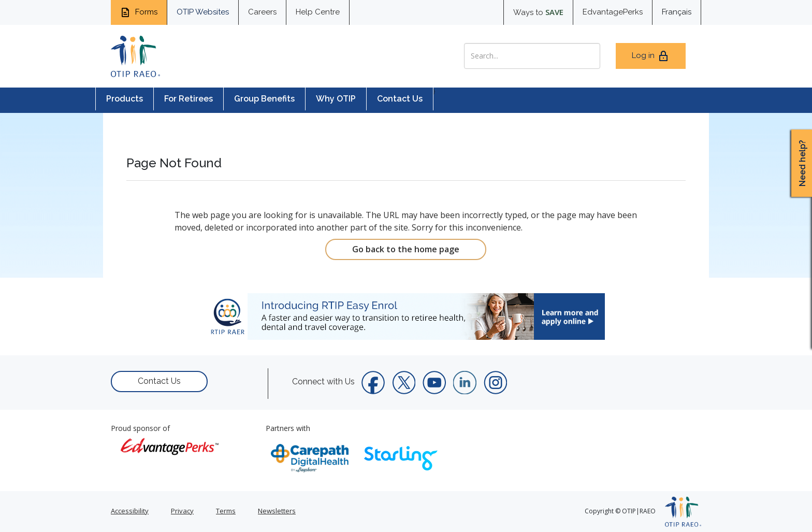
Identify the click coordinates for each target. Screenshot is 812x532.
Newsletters (277, 511)
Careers (262, 12)
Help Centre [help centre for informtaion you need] (318, 12)
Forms (139, 12)
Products (125, 99)
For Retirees (189, 99)
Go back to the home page (406, 249)
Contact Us (400, 99)
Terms (226, 511)
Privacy (182, 511)
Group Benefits (264, 99)
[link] (406, 317)
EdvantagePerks (613, 12)
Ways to (538, 12)
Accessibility (130, 511)
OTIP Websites (203, 12)
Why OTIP (336, 99)
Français (677, 12)
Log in (651, 56)
